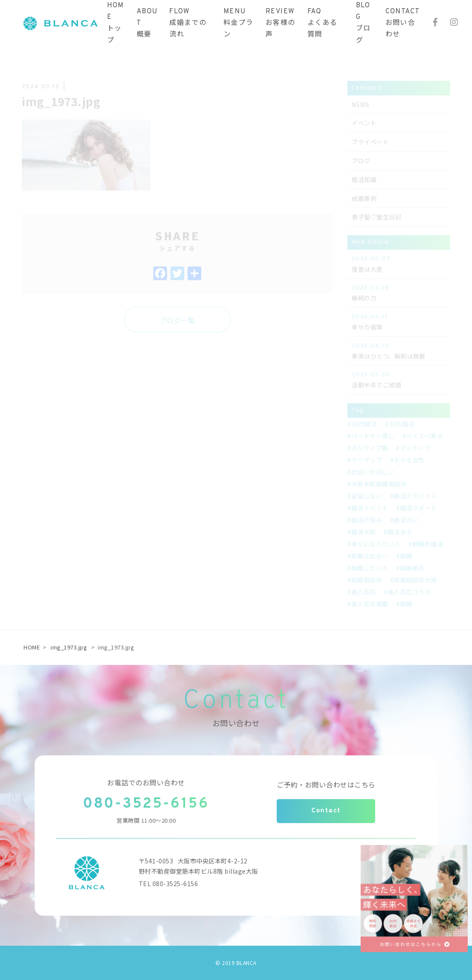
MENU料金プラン (239, 23)
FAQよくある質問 (323, 23)
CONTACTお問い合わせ (403, 23)
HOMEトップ (116, 23)
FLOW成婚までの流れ (188, 23)
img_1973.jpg (69, 647)
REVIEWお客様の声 (281, 23)
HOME (32, 647)
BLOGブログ (363, 23)
